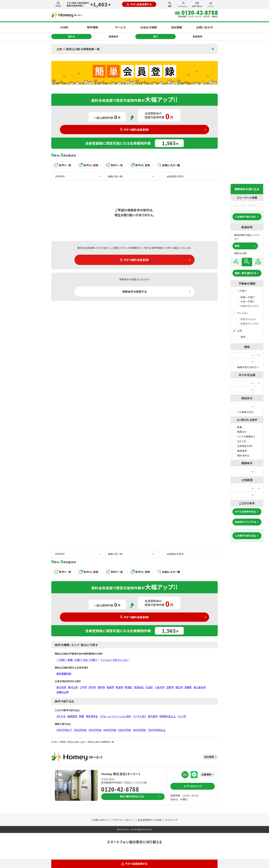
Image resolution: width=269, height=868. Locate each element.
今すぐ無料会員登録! (135, 130)
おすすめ (239, 441)
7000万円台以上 (157, 730)
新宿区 (129, 687)
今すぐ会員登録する (139, 4)
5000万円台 (125, 730)
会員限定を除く (243, 446)
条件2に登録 (140, 165)
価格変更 (240, 451)
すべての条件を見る (245, 512)
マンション (240, 313)
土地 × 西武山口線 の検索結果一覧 (78, 49)
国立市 (179, 687)
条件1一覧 (63, 165)
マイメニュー (183, 5)
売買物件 (198, 37)
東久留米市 (200, 687)
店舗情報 (206, 774)
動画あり (239, 432)
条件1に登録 (89, 165)
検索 (170, 4)
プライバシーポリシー (123, 820)
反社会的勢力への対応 (150, 820)
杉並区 (149, 687)
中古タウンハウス (247, 324)
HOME (58, 4)
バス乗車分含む (243, 412)
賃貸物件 (113, 37)
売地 (241, 337)
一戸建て (240, 291)
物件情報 (92, 27)
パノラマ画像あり (244, 436)
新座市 (119, 687)
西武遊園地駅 (64, 673)
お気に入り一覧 (169, 165)
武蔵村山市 (63, 692)
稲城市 (110, 687)
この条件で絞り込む (245, 217)
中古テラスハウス (247, 306)
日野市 (170, 687)
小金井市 (160, 687)
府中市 (92, 687)
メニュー (211, 5)
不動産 (63, 742)
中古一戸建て (245, 301)
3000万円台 (95, 730)
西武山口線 (73, 742)
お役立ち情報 (149, 27)
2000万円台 (80, 730)
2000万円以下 (64, 730)
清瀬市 (188, 687)
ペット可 (182, 716)
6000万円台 (139, 730)
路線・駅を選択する (245, 273)
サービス (120, 27)
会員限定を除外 (173, 176)
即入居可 (153, 716)
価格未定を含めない (246, 367)
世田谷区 (139, 687)
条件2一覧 (114, 165)
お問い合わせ (197, 5)
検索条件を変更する (135, 292)
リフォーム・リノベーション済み (116, 716)
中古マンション (246, 319)
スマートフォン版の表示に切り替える (134, 842)
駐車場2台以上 (168, 716)
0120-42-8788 (120, 789)
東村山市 (73, 687)
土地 (237, 331)
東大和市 (61, 687)
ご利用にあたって (100, 820)
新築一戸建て (245, 297)
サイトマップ (171, 820)
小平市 (83, 687)
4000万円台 (110, 730)
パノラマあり (140, 716)
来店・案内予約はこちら (132, 796)
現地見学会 (241, 456)
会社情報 (177, 27)
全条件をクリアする (245, 522)
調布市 (101, 687)
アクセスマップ (193, 786)
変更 (237, 246)
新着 (237, 427)
